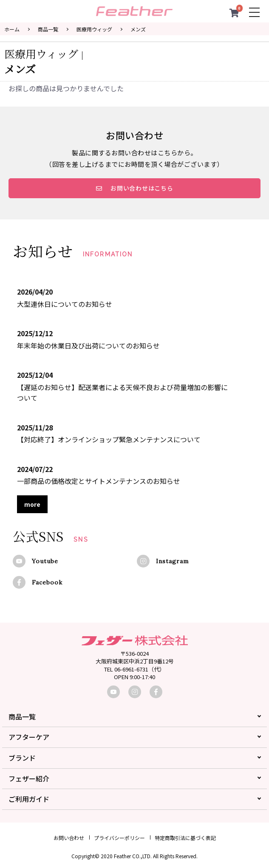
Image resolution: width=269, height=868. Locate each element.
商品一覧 (48, 29)
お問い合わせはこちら (135, 188)
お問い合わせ (69, 838)
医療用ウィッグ (94, 29)
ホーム (12, 29)
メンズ (138, 29)
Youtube (45, 561)
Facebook (47, 582)
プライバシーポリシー (119, 838)
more (32, 504)
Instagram (172, 561)
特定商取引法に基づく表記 (185, 838)
